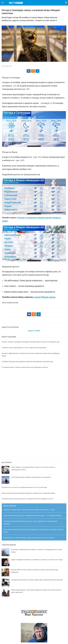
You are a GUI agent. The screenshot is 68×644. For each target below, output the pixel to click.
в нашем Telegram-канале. (44, 297)
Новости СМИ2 (34, 331)
